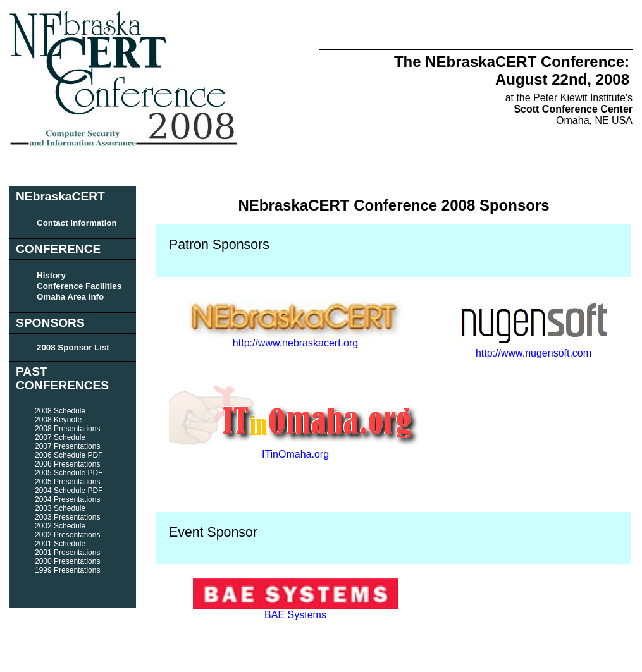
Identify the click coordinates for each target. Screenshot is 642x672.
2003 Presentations (67, 517)
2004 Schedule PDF (69, 491)
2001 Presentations (67, 553)
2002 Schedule (60, 526)
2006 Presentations (67, 464)
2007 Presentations (67, 446)
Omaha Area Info (70, 297)
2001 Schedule (60, 544)
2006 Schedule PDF (69, 455)
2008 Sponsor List (73, 347)
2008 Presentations (67, 429)
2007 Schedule (60, 437)
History (51, 275)
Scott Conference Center (573, 109)
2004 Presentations (67, 499)
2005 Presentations (67, 482)
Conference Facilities (79, 286)
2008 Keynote (58, 420)
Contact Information (77, 223)
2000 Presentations (67, 561)
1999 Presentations (67, 570)
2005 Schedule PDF (69, 473)
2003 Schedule (60, 508)
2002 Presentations (67, 535)
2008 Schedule (60, 411)
